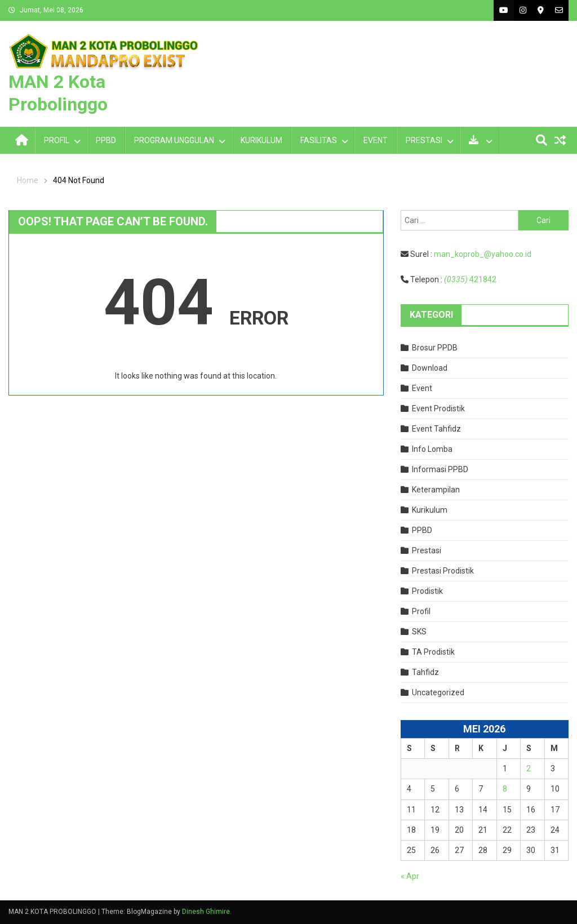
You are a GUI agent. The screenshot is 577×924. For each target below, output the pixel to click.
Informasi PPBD (440, 469)
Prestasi (427, 550)
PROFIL (57, 140)
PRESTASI (424, 140)
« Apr (410, 876)
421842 (470, 279)
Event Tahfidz (436, 429)
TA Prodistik (433, 652)
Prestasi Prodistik (443, 571)
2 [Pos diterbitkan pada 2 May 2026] (529, 768)
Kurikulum (430, 510)
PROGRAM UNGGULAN (174, 140)
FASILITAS (319, 140)
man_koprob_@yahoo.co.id (483, 254)
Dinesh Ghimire (206, 912)
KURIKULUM (261, 140)
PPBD (106, 140)
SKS (419, 632)
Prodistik (427, 591)
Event (422, 388)
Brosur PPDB (435, 348)
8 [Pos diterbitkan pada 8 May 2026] (505, 789)
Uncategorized (438, 692)
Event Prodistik (438, 408)
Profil (421, 611)
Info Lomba (432, 449)
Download (430, 368)
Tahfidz (425, 672)
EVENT (376, 140)
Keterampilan (436, 490)
